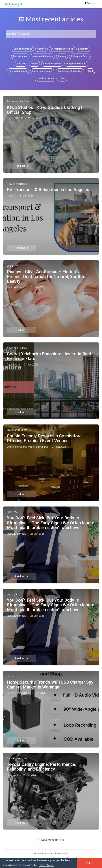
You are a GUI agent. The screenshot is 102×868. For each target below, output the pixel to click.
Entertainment (20, 56)
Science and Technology (70, 71)
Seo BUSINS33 (15, 118)
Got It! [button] (89, 863)
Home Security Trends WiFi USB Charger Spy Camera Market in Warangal (50, 685)
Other (63, 79)
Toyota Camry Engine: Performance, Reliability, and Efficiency (42, 767)
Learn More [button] (46, 865)
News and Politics (52, 64)
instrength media (17, 534)
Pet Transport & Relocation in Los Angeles (48, 190)
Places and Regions (42, 71)
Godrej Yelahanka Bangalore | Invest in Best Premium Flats (49, 356)
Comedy (42, 49)
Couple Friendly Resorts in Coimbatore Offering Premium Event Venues (44, 438)
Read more (21, 166)
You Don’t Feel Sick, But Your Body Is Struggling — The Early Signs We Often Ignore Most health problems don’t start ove (51, 523)
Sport (90, 71)
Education (83, 49)
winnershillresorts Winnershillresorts (27, 447)
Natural (34, 64)
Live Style (21, 64)
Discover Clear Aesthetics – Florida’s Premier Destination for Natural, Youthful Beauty (47, 276)
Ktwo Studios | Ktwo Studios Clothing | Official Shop (45, 110)
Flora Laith (13, 775)
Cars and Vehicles (23, 49)
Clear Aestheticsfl (17, 287)
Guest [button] (90, 3)
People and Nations (76, 64)
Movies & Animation (43, 56)
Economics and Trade (62, 49)
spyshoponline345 (17, 693)
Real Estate (13, 365)
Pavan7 (11, 196)
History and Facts (80, 56)
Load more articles (51, 840)
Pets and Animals (18, 71)
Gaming (62, 56)
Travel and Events (46, 79)
